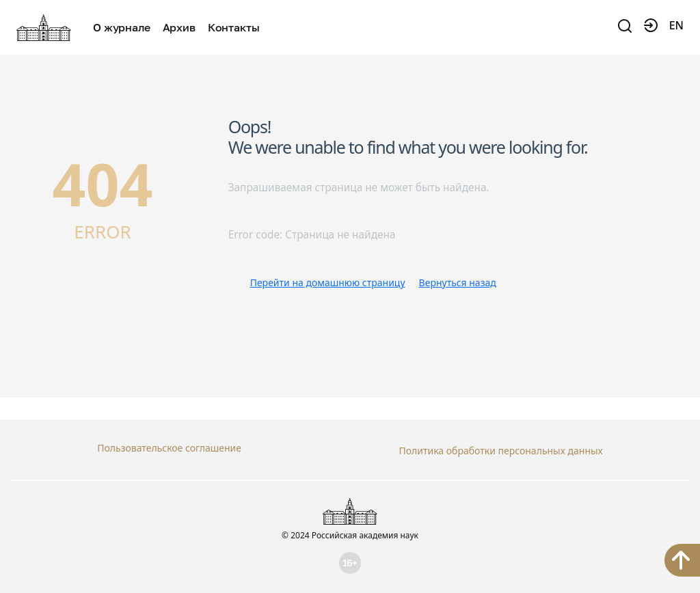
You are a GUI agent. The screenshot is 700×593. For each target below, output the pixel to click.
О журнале (122, 27)
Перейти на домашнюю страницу (328, 282)
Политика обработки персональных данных (500, 448)
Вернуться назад (458, 282)
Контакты (234, 27)
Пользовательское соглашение (169, 448)
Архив (179, 27)
